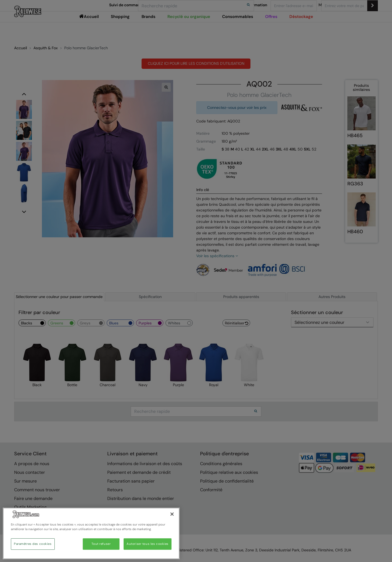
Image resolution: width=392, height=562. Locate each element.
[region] (91, 533)
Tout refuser (101, 544)
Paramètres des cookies (33, 544)
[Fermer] (172, 514)
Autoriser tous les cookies (148, 544)
